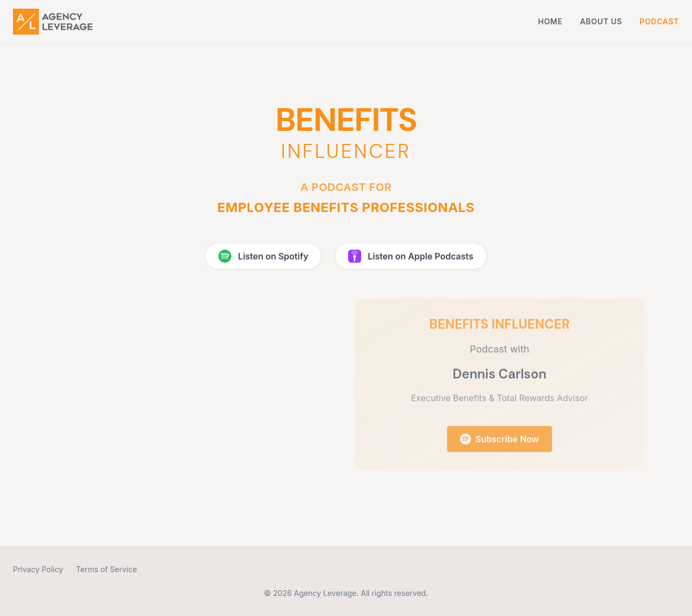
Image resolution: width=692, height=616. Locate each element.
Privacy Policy (38, 569)
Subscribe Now (500, 442)
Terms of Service (107, 569)
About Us (601, 21)
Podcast (659, 21)
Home (550, 21)
